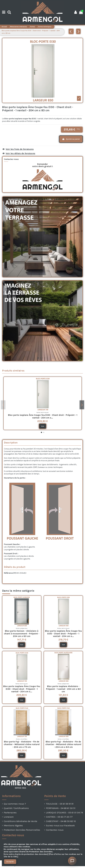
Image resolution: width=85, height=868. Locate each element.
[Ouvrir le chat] (72, 861)
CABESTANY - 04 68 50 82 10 (61, 821)
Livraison (9, 817)
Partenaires (10, 813)
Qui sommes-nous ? (15, 804)
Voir (43, 426)
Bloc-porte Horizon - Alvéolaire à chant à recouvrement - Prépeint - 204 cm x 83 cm (22, 634)
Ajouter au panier (71, 139)
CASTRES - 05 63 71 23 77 (59, 817)
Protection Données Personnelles (22, 830)
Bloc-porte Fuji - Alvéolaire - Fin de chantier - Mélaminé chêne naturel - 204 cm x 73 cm (22, 744)
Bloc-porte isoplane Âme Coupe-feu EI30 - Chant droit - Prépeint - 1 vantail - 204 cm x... (43, 416)
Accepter (10, 862)
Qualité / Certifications (16, 808)
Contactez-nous (55, 830)
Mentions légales (13, 825)
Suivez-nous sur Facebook (60, 825)
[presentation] (7, 866)
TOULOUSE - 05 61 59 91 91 (60, 804)
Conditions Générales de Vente (21, 821)
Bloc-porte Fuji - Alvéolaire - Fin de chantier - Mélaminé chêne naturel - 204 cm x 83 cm (63, 744)
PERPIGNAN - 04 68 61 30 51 (61, 808)
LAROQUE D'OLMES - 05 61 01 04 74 (64, 813)
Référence (8, 573)
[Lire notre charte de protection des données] (26, 854)
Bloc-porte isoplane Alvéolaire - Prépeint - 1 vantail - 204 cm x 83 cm (63, 689)
